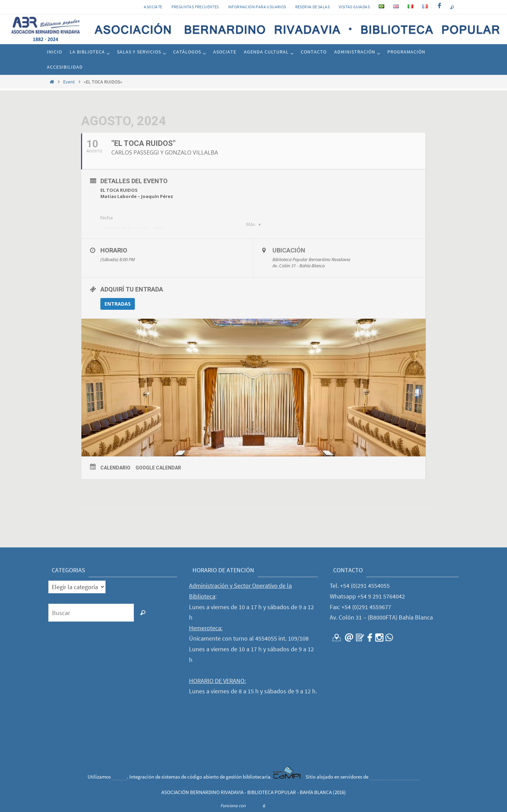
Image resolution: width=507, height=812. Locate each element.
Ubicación (289, 250)
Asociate (153, 7)
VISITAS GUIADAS (354, 7)
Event (69, 82)
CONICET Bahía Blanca (394, 777)
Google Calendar (158, 468)
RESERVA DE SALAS (312, 7)
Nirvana (254, 806)
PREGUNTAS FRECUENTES (195, 7)
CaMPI (119, 777)
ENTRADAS (118, 304)
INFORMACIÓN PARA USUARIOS (257, 7)
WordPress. (277, 806)
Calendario (115, 468)
